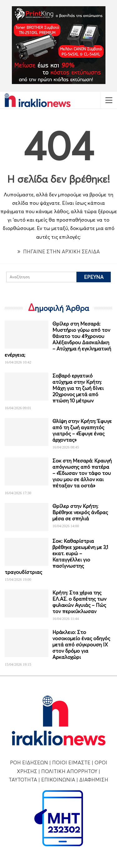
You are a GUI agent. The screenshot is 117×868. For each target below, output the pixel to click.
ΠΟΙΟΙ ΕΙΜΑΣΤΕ (71, 762)
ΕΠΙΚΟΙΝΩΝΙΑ (58, 780)
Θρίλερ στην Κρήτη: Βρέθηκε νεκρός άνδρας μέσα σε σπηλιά (80, 512)
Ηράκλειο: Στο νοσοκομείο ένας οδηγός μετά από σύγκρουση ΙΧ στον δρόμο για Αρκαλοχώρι (81, 645)
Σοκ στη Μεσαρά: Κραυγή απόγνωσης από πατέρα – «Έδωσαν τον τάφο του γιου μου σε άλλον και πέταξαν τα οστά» (82, 473)
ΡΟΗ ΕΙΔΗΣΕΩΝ (29, 762)
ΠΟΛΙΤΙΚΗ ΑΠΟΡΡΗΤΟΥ (69, 771)
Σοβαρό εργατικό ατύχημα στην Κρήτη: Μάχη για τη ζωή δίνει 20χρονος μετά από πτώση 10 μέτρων (78, 388)
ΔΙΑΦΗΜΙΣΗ (94, 780)
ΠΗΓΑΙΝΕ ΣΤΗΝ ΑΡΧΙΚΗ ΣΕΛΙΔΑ (59, 251)
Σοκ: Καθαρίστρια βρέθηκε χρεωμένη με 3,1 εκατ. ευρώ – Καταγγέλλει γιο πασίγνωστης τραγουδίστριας (56, 556)
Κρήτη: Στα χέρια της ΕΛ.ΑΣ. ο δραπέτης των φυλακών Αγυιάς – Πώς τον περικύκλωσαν (79, 602)
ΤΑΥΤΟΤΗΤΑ (23, 780)
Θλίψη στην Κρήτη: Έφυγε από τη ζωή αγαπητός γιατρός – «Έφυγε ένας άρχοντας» (82, 430)
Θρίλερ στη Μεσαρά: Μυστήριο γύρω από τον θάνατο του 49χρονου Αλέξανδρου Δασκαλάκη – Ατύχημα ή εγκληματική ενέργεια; (58, 339)
